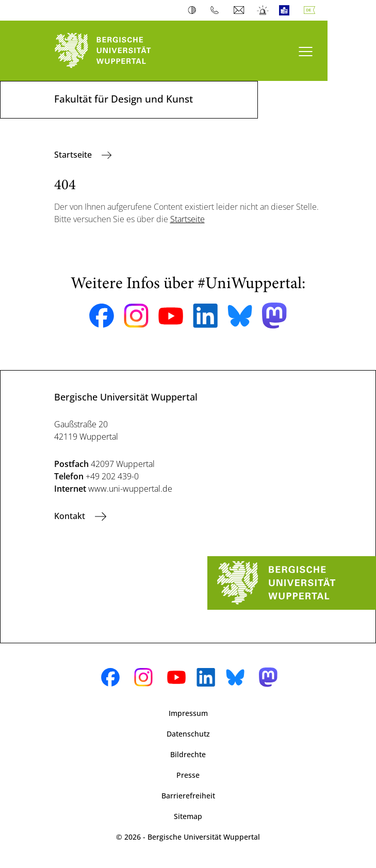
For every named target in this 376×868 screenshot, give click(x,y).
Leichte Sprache (287, 10)
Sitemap (188, 816)
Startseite (74, 155)
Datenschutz (188, 734)
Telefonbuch (217, 10)
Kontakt (71, 516)
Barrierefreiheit (188, 796)
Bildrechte (188, 754)
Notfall (263, 10)
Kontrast (194, 10)
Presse (188, 775)
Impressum (188, 713)
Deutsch (312, 10)
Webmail (240, 10)
